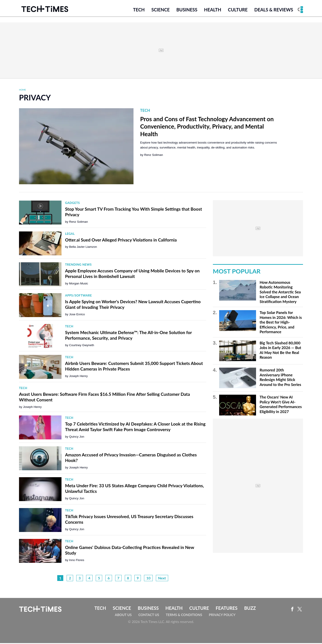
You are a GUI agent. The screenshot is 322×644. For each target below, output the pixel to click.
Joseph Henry (78, 377)
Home (22, 91)
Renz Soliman (154, 156)
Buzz (250, 609)
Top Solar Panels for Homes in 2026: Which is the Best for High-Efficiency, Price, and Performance (281, 323)
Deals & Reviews (274, 11)
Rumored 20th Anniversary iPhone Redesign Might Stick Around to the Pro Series (280, 378)
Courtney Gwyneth (82, 346)
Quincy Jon (77, 437)
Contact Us (149, 616)
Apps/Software (78, 297)
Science (161, 11)
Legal (70, 235)
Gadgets (72, 204)
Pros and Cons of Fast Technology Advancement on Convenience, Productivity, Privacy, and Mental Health (207, 127)
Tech (139, 11)
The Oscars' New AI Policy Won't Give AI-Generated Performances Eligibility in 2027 (281, 405)
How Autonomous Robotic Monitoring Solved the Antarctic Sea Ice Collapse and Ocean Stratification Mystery (280, 293)
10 (148, 579)
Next (162, 579)
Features (226, 609)
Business (187, 11)
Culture (238, 11)
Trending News (78, 266)
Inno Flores (77, 561)
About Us (123, 616)
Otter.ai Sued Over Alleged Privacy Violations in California (121, 241)
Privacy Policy (222, 616)
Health (213, 11)
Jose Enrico (77, 315)
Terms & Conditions (184, 616)
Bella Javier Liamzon (83, 248)
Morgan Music (79, 284)
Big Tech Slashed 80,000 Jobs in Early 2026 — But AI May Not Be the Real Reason (280, 351)
